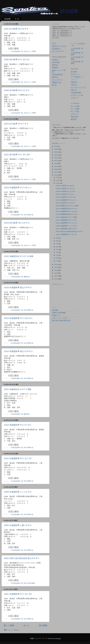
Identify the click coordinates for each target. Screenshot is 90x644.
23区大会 (74, 85)
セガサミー (75, 98)
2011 (56, 276)
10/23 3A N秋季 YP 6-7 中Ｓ (16, 124)
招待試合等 (75, 117)
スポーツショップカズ (60, 318)
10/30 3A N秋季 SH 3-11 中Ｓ (17, 90)
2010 (56, 279)
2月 (57, 258)
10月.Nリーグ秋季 (30, 51)
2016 (56, 175)
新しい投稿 (9, 625)
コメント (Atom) (13, 630)
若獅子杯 (74, 82)
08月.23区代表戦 (29, 583)
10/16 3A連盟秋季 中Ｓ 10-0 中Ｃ (18, 318)
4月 (57, 252)
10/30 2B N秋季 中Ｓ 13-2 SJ (17, 60)
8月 (57, 241)
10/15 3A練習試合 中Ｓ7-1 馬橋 (18, 389)
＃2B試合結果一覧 (17, 82)
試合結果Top (56, 49)
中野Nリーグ (56, 315)
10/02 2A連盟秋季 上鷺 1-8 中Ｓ (18, 525)
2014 (56, 267)
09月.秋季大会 (28, 215)
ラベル (17, 19)
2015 (56, 265)
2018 (56, 169)
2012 (56, 273)
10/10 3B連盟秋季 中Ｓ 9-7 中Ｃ (18, 425)
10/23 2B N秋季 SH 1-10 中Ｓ (17, 223)
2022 (56, 158)
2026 (56, 146)
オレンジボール (57, 80)
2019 (56, 166)
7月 (57, 244)
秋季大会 (55, 77)
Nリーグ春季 (75, 109)
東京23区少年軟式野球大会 (61, 321)
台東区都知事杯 (76, 93)
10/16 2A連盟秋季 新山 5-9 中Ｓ (18, 288)
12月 (58, 178)
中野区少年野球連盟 (59, 313)
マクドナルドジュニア (78, 87)
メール (55, 138)
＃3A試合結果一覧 (17, 113)
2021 (56, 161)
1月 (57, 261)
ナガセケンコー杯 (77, 95)
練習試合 (27, 277)
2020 (56, 163)
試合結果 (7, 19)
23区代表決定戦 (57, 75)
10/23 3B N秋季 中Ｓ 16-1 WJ (17, 155)
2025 (56, 149)
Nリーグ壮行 (75, 112)
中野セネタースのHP (59, 46)
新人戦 (54, 85)
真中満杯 (74, 72)
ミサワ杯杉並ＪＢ (77, 77)
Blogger (58, 639)
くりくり (74, 80)
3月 (57, 255)
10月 (58, 183)
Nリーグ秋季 (75, 106)
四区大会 (74, 90)
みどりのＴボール (58, 51)
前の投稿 (43, 625)
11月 (58, 180)
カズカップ (75, 114)
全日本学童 (56, 62)
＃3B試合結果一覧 (17, 179)
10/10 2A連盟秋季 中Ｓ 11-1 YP (18, 458)
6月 (57, 247)
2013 (56, 270)
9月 (57, 238)
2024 (56, 152)
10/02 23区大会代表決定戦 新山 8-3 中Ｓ (22, 558)
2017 (56, 172)
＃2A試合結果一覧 (17, 51)
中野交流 (55, 60)
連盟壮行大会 (57, 82)
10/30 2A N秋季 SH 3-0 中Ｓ (16, 29)
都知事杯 (55, 68)
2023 (56, 155)
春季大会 (55, 65)
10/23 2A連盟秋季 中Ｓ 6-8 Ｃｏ (18, 188)
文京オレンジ (75, 74)
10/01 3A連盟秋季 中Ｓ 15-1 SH (18, 594)
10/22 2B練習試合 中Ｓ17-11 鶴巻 (19, 256)
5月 (57, 249)
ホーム (27, 625)
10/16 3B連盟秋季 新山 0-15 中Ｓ (18, 351)
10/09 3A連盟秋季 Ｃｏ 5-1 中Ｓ (18, 492)
